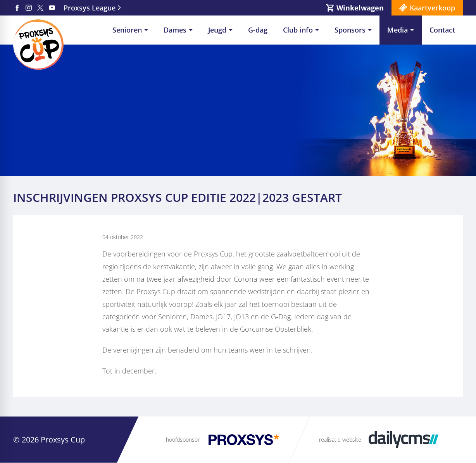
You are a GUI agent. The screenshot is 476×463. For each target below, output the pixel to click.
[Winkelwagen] (355, 8)
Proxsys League (90, 8)
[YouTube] (52, 8)
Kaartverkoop (432, 8)
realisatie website (340, 440)
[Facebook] (17, 8)
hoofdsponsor (183, 440)
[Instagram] (29, 8)
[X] (40, 8)
